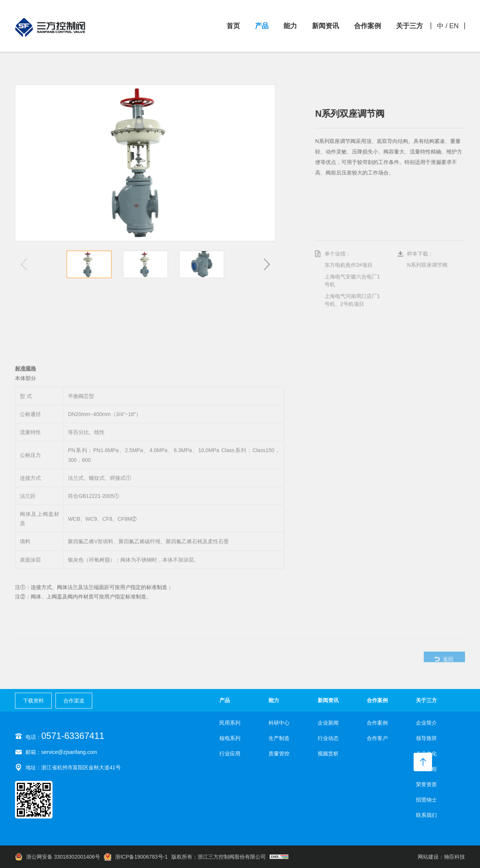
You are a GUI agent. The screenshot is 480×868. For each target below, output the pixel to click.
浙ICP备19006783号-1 (136, 857)
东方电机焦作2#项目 (350, 265)
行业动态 (328, 738)
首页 (233, 26)
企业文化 (426, 754)
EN (454, 26)
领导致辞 (426, 738)
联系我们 (426, 815)
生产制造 (279, 738)
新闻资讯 (325, 26)
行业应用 (230, 754)
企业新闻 (328, 723)
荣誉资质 (426, 784)
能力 (290, 26)
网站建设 (428, 857)
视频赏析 (328, 754)
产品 (262, 26)
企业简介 (426, 723)
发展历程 (426, 769)
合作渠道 (74, 701)
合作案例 (367, 26)
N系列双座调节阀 (429, 265)
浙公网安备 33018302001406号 (58, 857)
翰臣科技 (454, 857)
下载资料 (33, 701)
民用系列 (230, 723)
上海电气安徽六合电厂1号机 (354, 281)
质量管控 (279, 754)
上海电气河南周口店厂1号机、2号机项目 (354, 300)
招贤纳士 (426, 800)
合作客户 (377, 738)
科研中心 (279, 723)
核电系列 (230, 738)
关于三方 (409, 26)
